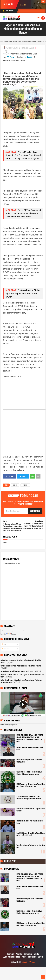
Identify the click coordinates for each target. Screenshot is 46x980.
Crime (15, 485)
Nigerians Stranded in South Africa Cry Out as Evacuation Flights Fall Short (22, 676)
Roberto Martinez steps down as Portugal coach (30, 749)
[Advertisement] (25, 65)
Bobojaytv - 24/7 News (28, 962)
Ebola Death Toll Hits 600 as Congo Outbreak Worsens (31, 810)
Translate (11, 634)
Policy (24, 957)
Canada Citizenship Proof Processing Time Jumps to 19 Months (21, 666)
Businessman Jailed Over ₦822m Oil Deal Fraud (30, 822)
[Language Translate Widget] (13, 631)
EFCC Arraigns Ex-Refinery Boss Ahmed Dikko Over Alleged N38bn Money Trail (31, 785)
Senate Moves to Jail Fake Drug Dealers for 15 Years (17, 671)
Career (41, 957)
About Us (19, 954)
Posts (4, 645)
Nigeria (25, 485)
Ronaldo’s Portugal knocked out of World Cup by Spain (30, 761)
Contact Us (28, 954)
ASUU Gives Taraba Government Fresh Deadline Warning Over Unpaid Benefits (29, 798)
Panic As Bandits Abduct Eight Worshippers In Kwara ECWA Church (23, 293)
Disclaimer (32, 957)
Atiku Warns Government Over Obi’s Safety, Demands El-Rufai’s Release (21, 662)
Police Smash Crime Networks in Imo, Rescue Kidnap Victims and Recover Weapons (21, 681)
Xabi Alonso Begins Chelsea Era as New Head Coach (31, 847)
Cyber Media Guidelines (11, 957)
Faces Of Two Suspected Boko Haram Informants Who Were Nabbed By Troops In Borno (23, 213)
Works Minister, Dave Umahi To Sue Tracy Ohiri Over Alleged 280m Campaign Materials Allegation (23, 155)
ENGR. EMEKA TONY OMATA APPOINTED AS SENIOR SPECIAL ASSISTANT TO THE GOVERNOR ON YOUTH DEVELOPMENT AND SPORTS (30, 739)
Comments (5, 649)
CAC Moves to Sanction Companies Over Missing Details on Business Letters (29, 773)
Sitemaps (11, 954)
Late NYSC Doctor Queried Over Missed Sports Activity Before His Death (31, 834)
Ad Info (36, 954)
